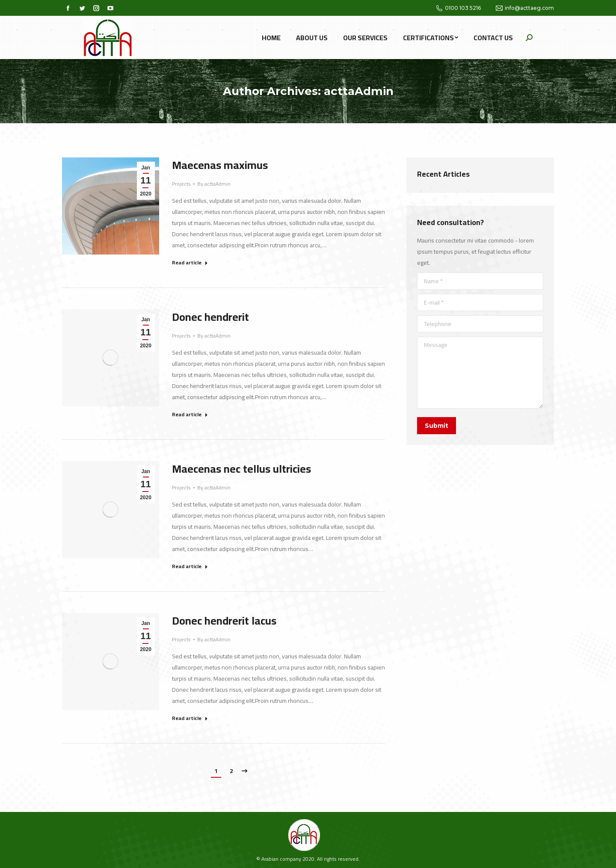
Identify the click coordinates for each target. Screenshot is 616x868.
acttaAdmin (359, 91)
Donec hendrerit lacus (224, 621)
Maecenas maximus (220, 165)
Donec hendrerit (210, 317)
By (214, 184)
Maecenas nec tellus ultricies (241, 469)
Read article (190, 263)
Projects (181, 184)
